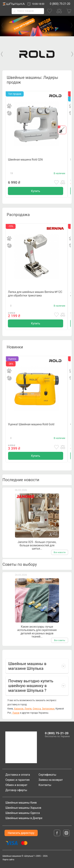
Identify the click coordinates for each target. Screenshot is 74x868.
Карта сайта (8, 860)
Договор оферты (16, 790)
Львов (16, 713)
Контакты (45, 785)
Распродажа (18, 215)
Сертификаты (47, 775)
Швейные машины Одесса (22, 813)
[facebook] (57, 833)
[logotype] (20, 747)
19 (12, 174)
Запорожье (48, 709)
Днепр (28, 709)
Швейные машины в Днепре (24, 818)
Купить (36, 191)
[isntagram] (66, 833)
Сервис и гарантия (17, 780)
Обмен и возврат (16, 785)
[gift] (62, 130)
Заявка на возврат (51, 780)
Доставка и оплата (18, 775)
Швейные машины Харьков (23, 808)
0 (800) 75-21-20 (60, 4)
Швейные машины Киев (21, 803)
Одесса (37, 709)
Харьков (19, 709)
